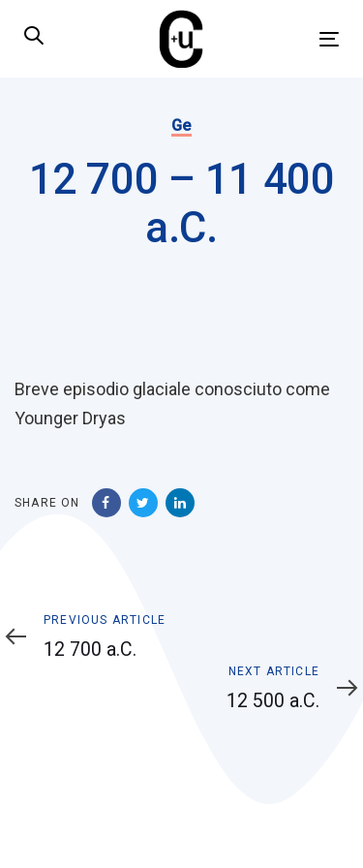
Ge (181, 125)
